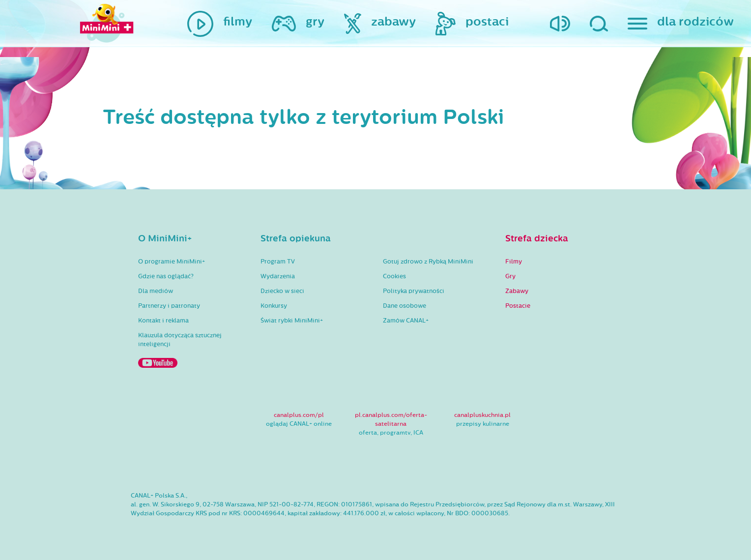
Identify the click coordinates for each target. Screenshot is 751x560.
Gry (510, 276)
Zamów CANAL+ (406, 321)
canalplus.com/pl (299, 415)
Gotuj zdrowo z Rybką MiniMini (428, 262)
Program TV (278, 262)
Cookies (394, 276)
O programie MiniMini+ (172, 262)
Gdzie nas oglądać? (166, 276)
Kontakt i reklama (163, 321)
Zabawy (517, 291)
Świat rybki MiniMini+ (292, 321)
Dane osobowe (404, 306)
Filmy (514, 262)
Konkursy (274, 306)
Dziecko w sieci (282, 291)
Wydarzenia (278, 276)
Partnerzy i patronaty (169, 306)
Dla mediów (156, 291)
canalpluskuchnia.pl (482, 415)
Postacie (518, 306)
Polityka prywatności (414, 291)
